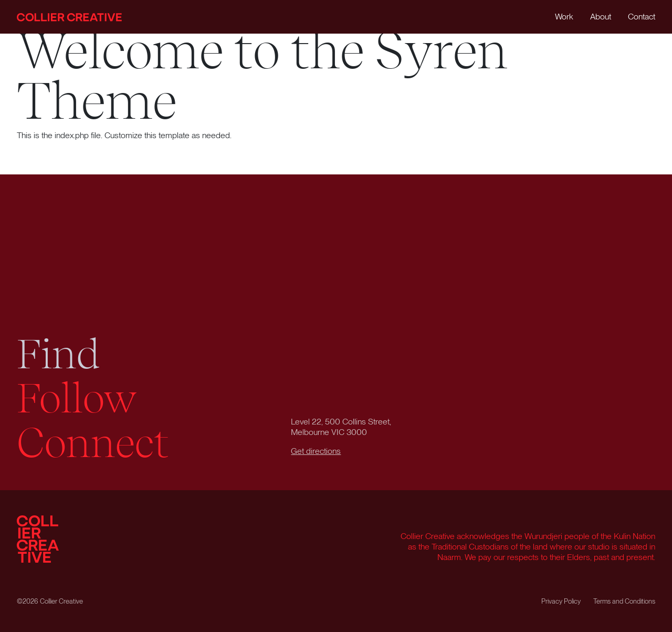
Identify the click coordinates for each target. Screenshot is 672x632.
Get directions (316, 451)
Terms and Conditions (624, 601)
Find (58, 354)
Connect (93, 443)
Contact (642, 17)
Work (564, 17)
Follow (77, 398)
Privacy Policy (561, 601)
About (601, 17)
